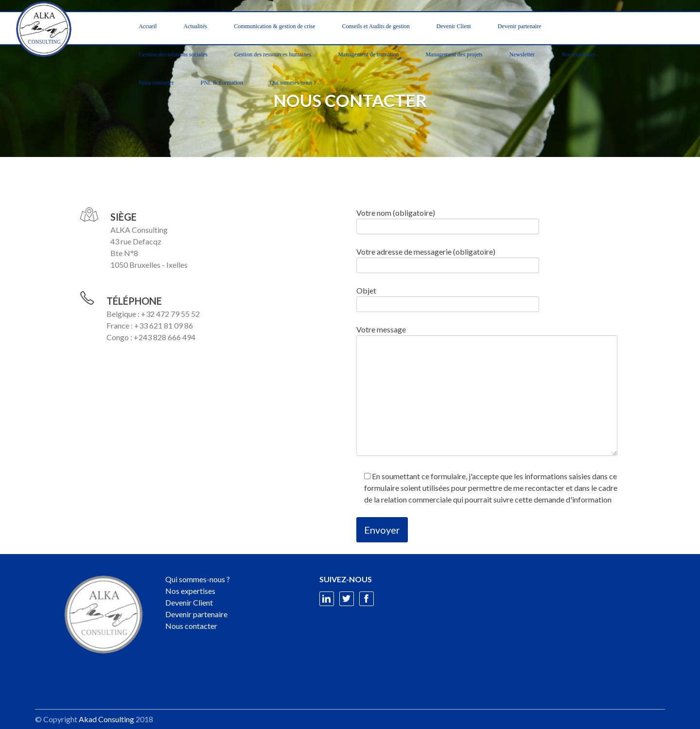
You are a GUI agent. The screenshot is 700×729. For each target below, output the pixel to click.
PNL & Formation (222, 83)
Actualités (196, 26)
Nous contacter (156, 83)
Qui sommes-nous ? (293, 83)
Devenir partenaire (520, 26)
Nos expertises (578, 54)
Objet (448, 297)
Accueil (148, 26)
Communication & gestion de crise (274, 26)
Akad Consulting (106, 719)
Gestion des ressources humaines (273, 54)
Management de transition (368, 54)
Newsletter (522, 54)
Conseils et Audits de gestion (376, 26)
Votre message (487, 391)
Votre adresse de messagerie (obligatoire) (448, 258)
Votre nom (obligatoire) (448, 219)
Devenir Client (454, 26)
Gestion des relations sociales (173, 54)
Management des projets (454, 54)
